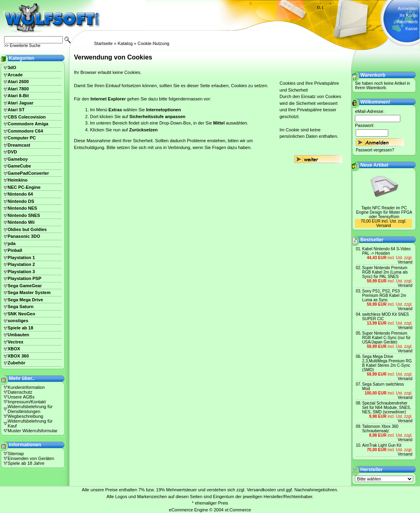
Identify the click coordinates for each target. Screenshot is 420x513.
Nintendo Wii (21, 222)
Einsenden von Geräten (31, 458)
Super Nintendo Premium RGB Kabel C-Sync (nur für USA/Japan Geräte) (386, 338)
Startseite (103, 43)
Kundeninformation (26, 387)
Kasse (411, 29)
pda (12, 243)
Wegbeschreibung (25, 416)
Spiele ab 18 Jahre (26, 463)
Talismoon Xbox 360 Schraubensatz (380, 429)
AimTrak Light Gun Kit (382, 445)
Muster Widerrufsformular (33, 431)
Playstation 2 (21, 264)
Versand (384, 226)
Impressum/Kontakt (27, 402)
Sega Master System (29, 292)
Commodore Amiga (28, 124)
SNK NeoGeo (21, 314)
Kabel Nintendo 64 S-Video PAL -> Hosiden (386, 251)
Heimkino (18, 180)
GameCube (19, 166)
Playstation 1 (21, 258)
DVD (12, 152)
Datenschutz (20, 392)
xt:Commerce (238, 510)
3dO (12, 67)
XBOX (14, 349)
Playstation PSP (25, 278)
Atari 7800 (18, 89)
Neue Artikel (375, 165)
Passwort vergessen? (375, 150)
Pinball (15, 250)
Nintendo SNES (24, 215)
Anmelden (408, 8)
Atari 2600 (18, 82)
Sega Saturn (20, 307)
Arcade (15, 75)
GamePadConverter (28, 173)
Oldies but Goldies (27, 229)
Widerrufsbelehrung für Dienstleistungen (30, 409)
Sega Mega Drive (25, 300)
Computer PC (22, 138)
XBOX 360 (18, 356)
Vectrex (15, 342)
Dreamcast (19, 145)
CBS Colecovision (27, 117)
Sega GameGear (25, 286)
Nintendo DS (21, 201)
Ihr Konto (409, 15)
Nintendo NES (22, 208)
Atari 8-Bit (18, 96)
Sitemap (16, 454)
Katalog (125, 43)
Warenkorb (407, 22)
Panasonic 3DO (24, 236)
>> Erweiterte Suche (22, 46)
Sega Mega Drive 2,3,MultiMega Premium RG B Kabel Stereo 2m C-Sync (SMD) (387, 363)
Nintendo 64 (20, 194)
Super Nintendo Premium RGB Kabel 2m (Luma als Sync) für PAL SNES (385, 272)
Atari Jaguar (20, 103)
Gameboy (18, 159)
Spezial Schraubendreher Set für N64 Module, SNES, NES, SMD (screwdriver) (387, 408)
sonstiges (18, 321)
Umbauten (18, 335)
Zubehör (16, 363)
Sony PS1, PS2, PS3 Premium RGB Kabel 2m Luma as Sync (384, 295)
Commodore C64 (25, 131)
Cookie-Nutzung (153, 43)
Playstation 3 (21, 272)
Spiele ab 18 (20, 328)
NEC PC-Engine (24, 187)
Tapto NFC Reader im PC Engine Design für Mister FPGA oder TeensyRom (384, 212)
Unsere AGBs (21, 397)
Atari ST (16, 110)
